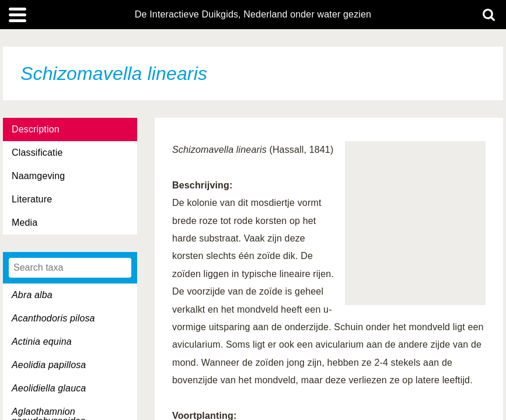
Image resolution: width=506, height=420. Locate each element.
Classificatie (37, 153)
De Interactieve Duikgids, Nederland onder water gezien (253, 15)
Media (25, 223)
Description (36, 129)
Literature (32, 199)
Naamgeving (38, 176)
